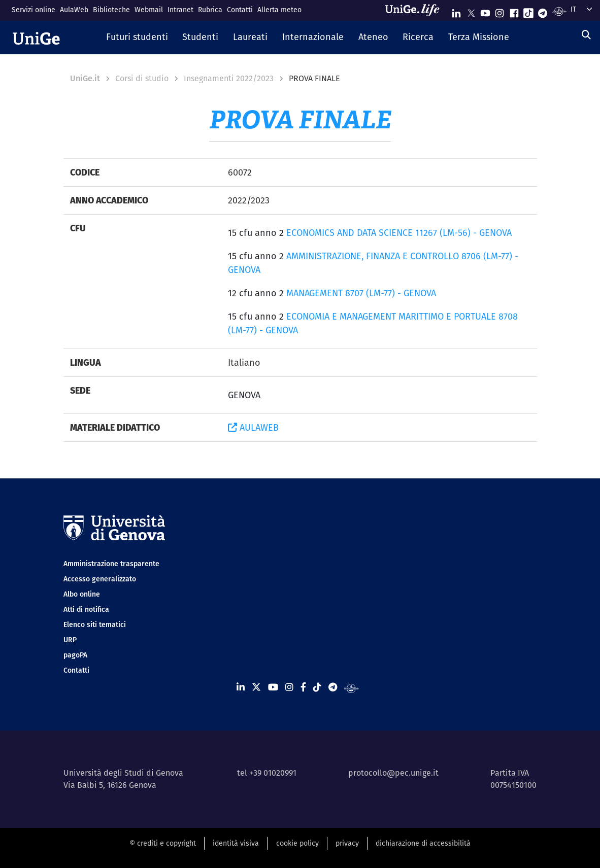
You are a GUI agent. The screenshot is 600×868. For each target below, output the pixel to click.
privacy (347, 843)
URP (70, 640)
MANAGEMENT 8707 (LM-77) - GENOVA (361, 293)
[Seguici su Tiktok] (528, 11)
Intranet (180, 10)
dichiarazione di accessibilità (423, 843)
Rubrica (210, 10)
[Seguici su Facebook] (514, 11)
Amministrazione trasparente (111, 564)
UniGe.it (85, 78)
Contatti (240, 10)
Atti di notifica (86, 609)
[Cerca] (586, 35)
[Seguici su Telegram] (543, 11)
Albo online (82, 594)
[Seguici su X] (471, 11)
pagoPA (75, 655)
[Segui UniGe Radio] (559, 11)
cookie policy (297, 843)
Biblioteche (111, 10)
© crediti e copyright (163, 843)
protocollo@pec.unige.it (393, 773)
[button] (137, 38)
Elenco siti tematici (95, 624)
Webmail (149, 10)
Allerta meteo (279, 10)
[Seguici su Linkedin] (456, 11)
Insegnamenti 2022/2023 (229, 78)
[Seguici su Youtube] (485, 11)
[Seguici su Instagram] (499, 11)
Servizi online (34, 10)
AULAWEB (253, 427)
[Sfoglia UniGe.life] (416, 10)
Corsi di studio (142, 78)
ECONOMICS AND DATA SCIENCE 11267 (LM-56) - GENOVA (399, 233)
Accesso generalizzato (100, 579)
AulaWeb (74, 10)
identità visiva (236, 843)
